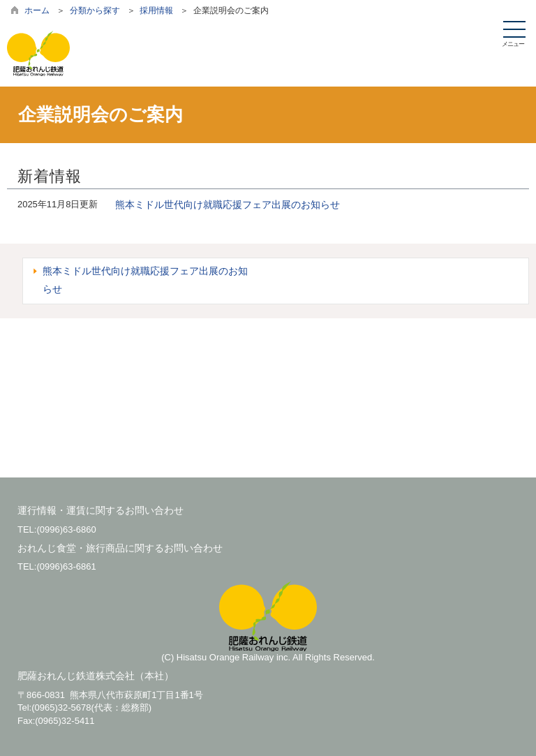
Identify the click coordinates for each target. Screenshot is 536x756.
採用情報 (156, 10)
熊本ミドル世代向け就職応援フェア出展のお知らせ (228, 205)
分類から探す (95, 10)
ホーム (37, 10)
